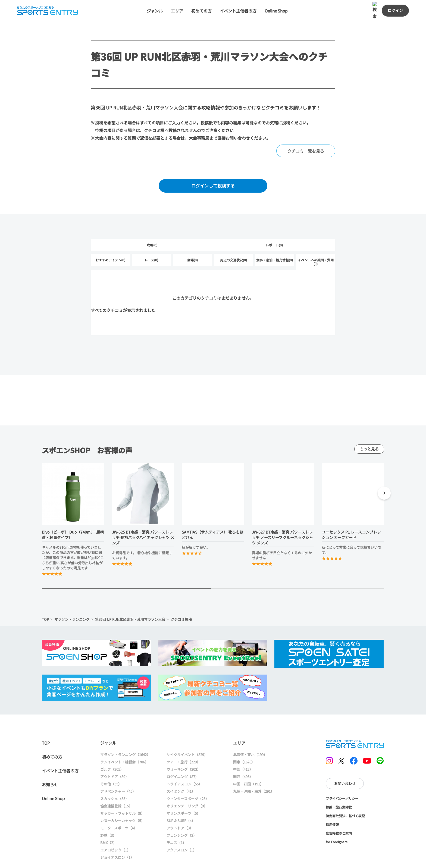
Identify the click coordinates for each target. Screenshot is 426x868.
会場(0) (192, 238)
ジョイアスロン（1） (117, 836)
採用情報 (332, 803)
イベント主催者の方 (60, 749)
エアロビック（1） (115, 828)
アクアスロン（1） (181, 828)
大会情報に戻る (279, 858)
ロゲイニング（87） (183, 755)
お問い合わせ (345, 762)
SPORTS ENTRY (355, 722)
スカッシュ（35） (115, 777)
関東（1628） (244, 740)
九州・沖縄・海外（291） (254, 770)
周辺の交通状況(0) (234, 238)
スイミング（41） (181, 770)
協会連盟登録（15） (116, 784)
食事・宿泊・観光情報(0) (275, 238)
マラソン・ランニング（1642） (125, 733)
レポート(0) (274, 223)
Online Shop (53, 777)
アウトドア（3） (180, 806)
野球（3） (108, 814)
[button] (384, 472)
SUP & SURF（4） (181, 799)
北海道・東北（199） (250, 733)
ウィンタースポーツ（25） (188, 777)
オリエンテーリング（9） (187, 784)
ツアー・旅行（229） (183, 740)
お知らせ (50, 763)
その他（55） (111, 762)
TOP (45, 598)
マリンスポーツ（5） (183, 792)
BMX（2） (108, 821)
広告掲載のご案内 (339, 812)
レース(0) (151, 238)
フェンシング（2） (182, 814)
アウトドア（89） (115, 755)
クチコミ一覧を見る (306, 129)
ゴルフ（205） (112, 748)
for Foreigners (337, 820)
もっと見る (369, 427)
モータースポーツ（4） (119, 806)
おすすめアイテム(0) (110, 238)
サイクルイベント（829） (187, 733)
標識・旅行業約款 (339, 786)
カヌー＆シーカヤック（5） (122, 799)
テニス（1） (176, 821)
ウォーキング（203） (184, 748)
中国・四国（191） (248, 762)
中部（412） (243, 748)
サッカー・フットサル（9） (122, 792)
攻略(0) (152, 223)
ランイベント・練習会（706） (124, 740)
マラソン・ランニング (72, 598)
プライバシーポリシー (342, 777)
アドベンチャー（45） (118, 770)
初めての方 (52, 735)
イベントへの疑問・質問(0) (316, 240)
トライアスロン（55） (184, 762)
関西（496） (243, 755)
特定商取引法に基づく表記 (345, 794)
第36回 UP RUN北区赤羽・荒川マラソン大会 (130, 598)
